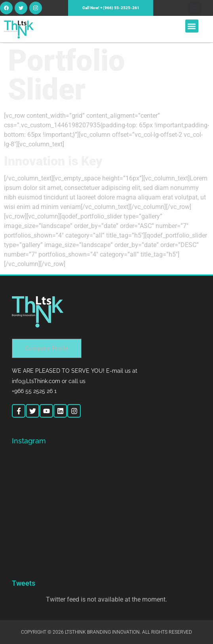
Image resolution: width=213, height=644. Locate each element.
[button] (195, 8)
